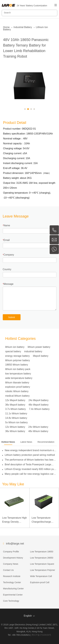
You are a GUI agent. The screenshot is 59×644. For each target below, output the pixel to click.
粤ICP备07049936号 (42, 635)
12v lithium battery (15, 427)
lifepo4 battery (41, 356)
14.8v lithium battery (16, 418)
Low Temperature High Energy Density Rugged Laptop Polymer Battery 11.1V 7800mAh (14, 520)
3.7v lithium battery (15, 409)
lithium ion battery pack (18, 369)
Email (7, 240)
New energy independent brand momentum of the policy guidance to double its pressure (30, 450)
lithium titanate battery (17, 383)
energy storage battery (17, 356)
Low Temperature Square (42, 564)
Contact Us (8, 570)
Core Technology (11, 601)
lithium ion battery (15, 347)
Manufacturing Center (13, 589)
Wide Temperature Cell (41, 576)
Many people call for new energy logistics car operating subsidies (29, 474)
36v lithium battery (15, 431)
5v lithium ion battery (16, 422)
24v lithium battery (38, 427)
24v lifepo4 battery (39, 400)
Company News (11, 564)
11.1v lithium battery (16, 413)
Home (6, 27)
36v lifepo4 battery (15, 405)
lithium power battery (39, 347)
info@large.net (15, 544)
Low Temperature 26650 (42, 558)
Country (7, 269)
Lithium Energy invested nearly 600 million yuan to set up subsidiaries (31, 469)
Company (9, 255)
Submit (12, 317)
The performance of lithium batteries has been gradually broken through (30, 460)
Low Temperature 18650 (42, 552)
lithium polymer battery (18, 360)
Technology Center (12, 582)
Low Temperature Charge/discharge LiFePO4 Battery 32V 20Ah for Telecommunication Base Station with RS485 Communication (44, 520)
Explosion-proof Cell (40, 582)
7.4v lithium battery (39, 409)
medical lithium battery (17, 396)
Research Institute (12, 576)
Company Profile (11, 552)
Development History (13, 558)
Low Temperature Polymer (43, 570)
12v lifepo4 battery (15, 400)
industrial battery (33, 351)
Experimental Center (13, 595)
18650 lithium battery (17, 365)
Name (7, 225)
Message (9, 284)
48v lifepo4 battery (39, 405)
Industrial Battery (23, 27)
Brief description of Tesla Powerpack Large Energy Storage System (28, 465)
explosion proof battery (18, 387)
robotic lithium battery (17, 391)
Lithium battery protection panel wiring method (30, 455)
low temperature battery (18, 374)
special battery (13, 351)
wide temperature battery (19, 378)
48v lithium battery (38, 431)
